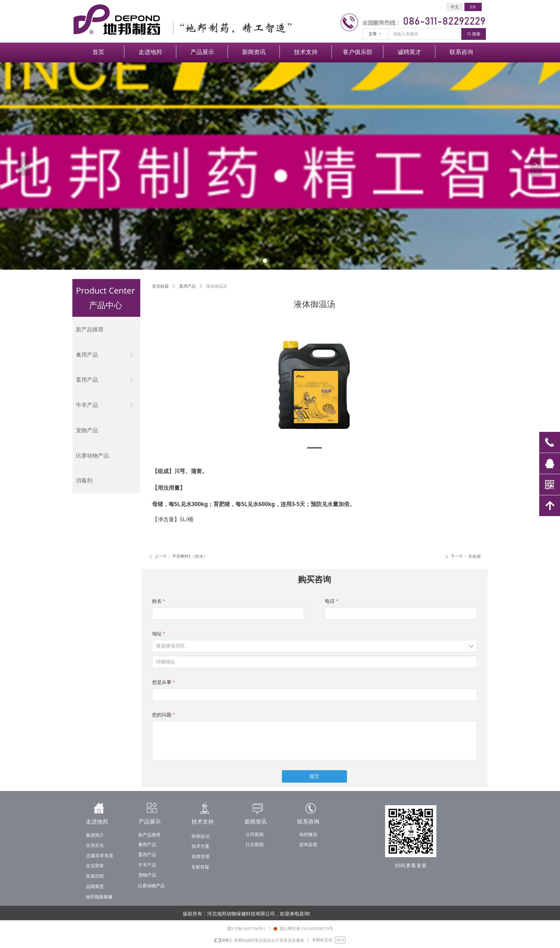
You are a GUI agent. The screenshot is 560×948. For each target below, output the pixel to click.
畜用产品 (187, 286)
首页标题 (160, 286)
